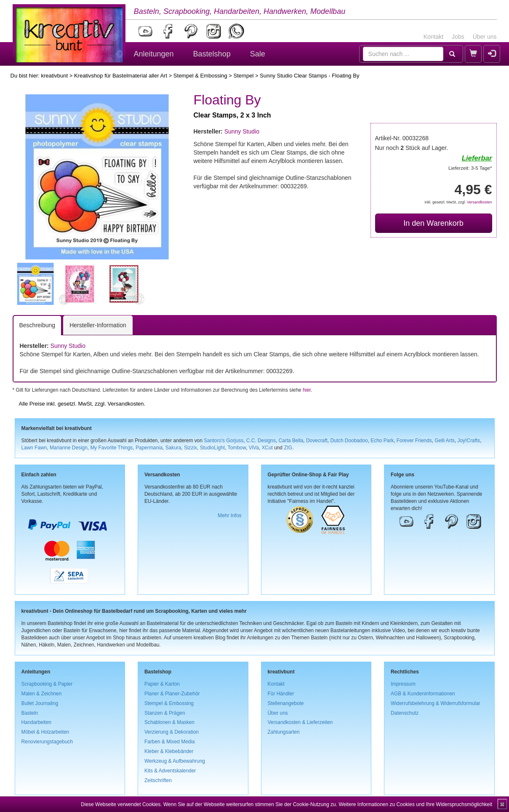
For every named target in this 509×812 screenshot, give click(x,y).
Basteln (30, 713)
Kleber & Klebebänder (169, 751)
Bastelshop (212, 54)
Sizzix (191, 448)
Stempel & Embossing (200, 76)
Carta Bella (291, 441)
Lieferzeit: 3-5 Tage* (470, 168)
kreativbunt (54, 76)
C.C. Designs (261, 441)
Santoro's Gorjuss (224, 441)
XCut (267, 448)
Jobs (458, 37)
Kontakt (433, 37)
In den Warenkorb (433, 223)
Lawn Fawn (34, 448)
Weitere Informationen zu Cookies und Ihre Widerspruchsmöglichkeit (415, 804)
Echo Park (382, 441)
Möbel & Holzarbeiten (45, 732)
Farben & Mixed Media (170, 742)
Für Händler (281, 694)
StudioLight (213, 448)
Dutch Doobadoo (349, 441)
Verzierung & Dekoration (172, 732)
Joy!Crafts (469, 441)
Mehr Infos (229, 516)
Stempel (244, 76)
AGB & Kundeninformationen (423, 694)
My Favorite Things (111, 448)
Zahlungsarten (284, 732)
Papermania (149, 448)
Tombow (237, 448)
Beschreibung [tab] (37, 325)
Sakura (173, 448)
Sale (258, 54)
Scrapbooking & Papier (47, 684)
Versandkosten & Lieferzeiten (300, 722)
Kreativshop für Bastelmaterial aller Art (121, 76)
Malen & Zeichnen (42, 694)
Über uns (485, 37)
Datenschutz (405, 713)
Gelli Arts (445, 441)
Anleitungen (154, 54)
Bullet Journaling (40, 703)
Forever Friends (414, 441)
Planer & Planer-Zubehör (172, 694)
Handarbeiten (36, 722)
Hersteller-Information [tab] (98, 325)
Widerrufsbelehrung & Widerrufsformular (436, 703)
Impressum (403, 684)
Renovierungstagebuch (47, 742)
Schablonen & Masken (169, 722)
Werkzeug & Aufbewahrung (175, 761)
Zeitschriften (158, 780)
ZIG (288, 448)
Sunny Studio (242, 131)
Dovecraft (317, 441)
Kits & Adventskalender (170, 771)
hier (307, 390)
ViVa (254, 448)
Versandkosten (480, 202)
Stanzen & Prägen (165, 713)
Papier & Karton (162, 684)
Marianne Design (69, 448)
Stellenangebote (286, 703)
